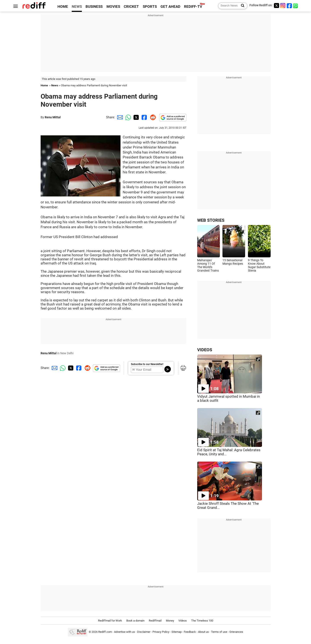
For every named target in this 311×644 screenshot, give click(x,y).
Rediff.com (105, 632)
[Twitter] (276, 6)
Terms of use (219, 632)
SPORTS (150, 7)
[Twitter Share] (136, 117)
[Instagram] (283, 6)
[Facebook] (289, 6)
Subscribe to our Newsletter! (147, 364)
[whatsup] (296, 6)
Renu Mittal (53, 117)
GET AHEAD (170, 7)
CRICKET (131, 7)
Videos (183, 621)
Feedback (190, 632)
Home (44, 85)
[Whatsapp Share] (127, 117)
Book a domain (135, 621)
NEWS (77, 7)
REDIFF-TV (193, 7)
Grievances (236, 632)
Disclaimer (144, 632)
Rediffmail (155, 621)
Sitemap (177, 632)
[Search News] (241, 6)
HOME (63, 7)
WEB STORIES (211, 220)
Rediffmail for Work (110, 621)
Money (170, 621)
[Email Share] (119, 117)
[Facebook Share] (144, 117)
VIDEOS (205, 350)
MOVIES (113, 7)
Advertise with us (125, 632)
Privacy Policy (161, 632)
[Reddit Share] (152, 117)
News (55, 85)
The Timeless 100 (202, 621)
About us (203, 632)
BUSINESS (94, 7)
